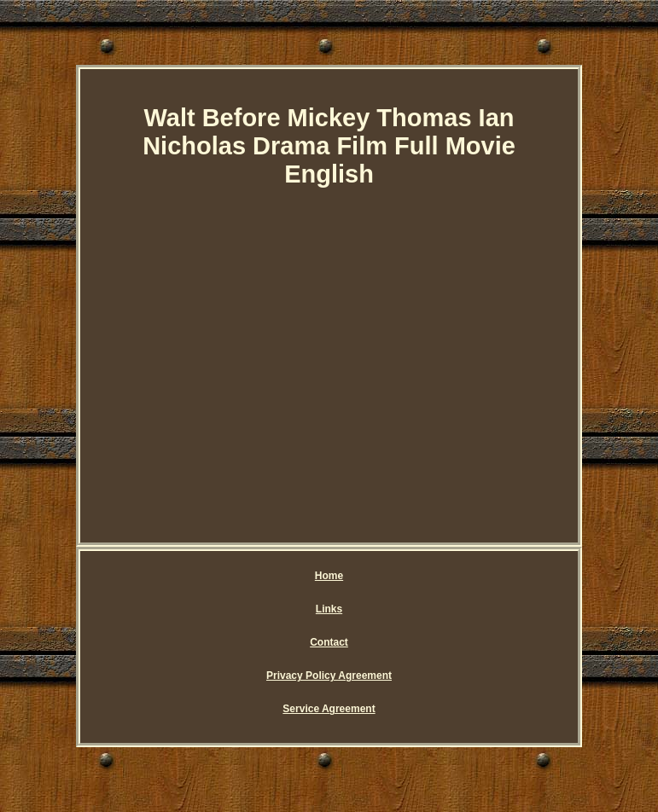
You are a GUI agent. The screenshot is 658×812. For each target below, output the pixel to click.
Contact (329, 642)
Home (329, 576)
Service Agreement (329, 709)
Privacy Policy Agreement (329, 676)
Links (329, 609)
